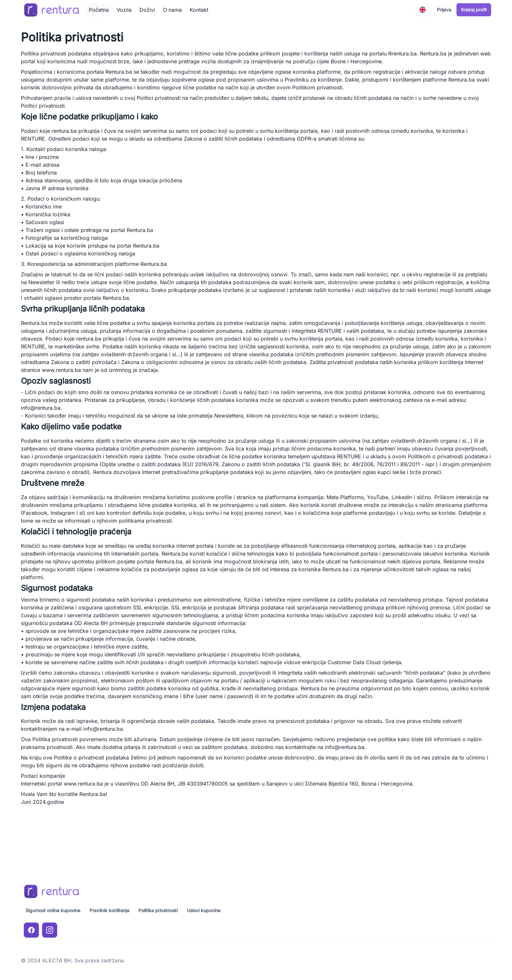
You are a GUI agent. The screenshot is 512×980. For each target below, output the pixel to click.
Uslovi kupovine (204, 910)
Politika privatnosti (158, 910)
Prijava (444, 10)
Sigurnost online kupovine (53, 910)
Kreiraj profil (474, 10)
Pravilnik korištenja (109, 910)
